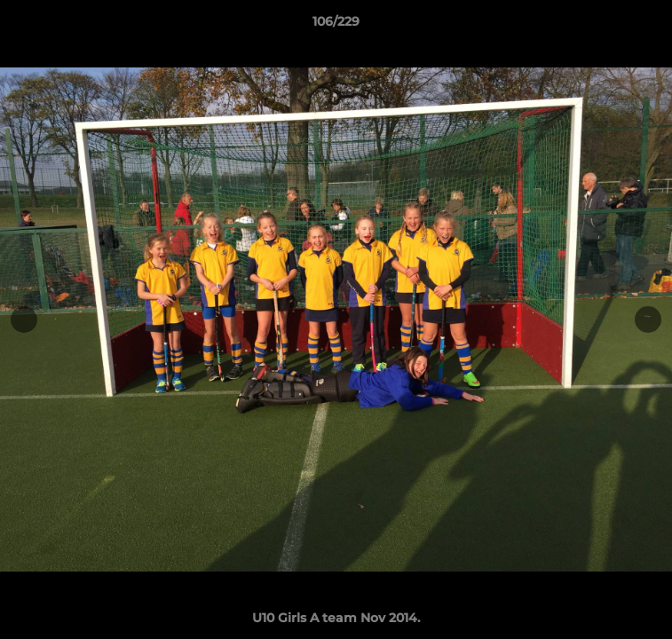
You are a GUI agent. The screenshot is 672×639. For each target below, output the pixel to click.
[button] (651, 26)
